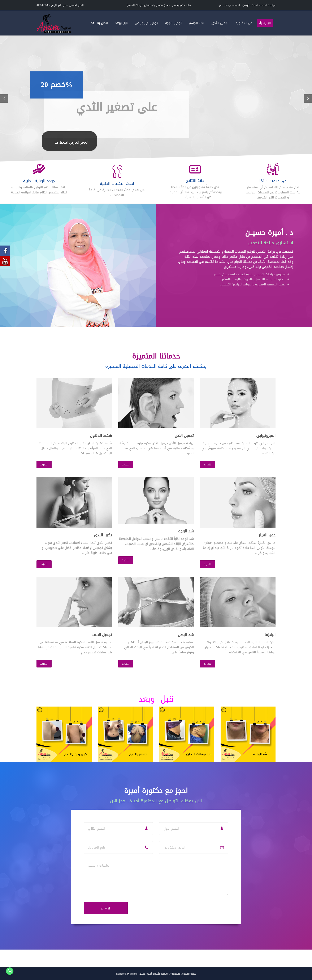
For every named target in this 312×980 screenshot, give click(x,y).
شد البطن (186, 635)
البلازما (270, 635)
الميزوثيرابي (266, 436)
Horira (133, 974)
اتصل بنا (102, 23)
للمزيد (44, 465)
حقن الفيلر (267, 535)
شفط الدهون (101, 436)
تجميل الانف (102, 635)
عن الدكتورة (244, 23)
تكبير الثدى (103, 535)
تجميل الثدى (220, 23)
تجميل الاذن (184, 436)
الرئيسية (265, 23)
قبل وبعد (121, 23)
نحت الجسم (197, 23)
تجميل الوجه (173, 23)
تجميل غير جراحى (146, 23)
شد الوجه (186, 531)
